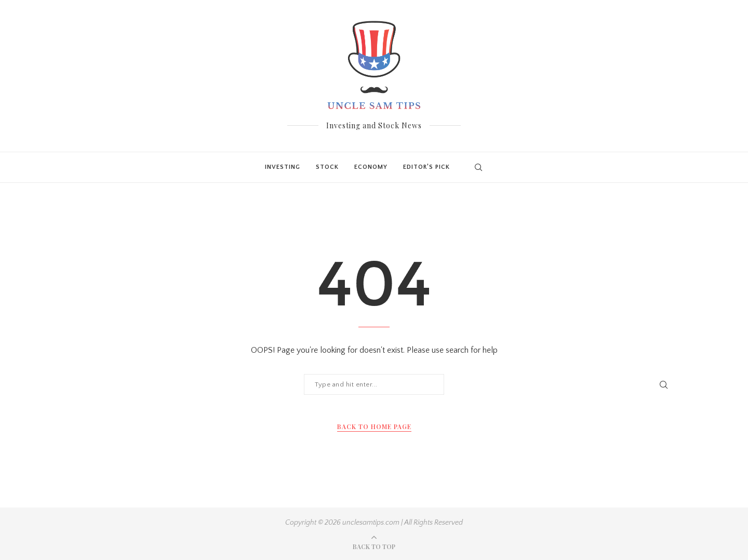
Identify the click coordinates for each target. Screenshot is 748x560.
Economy (371, 167)
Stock (327, 167)
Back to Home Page (374, 426)
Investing (283, 167)
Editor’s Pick (426, 167)
